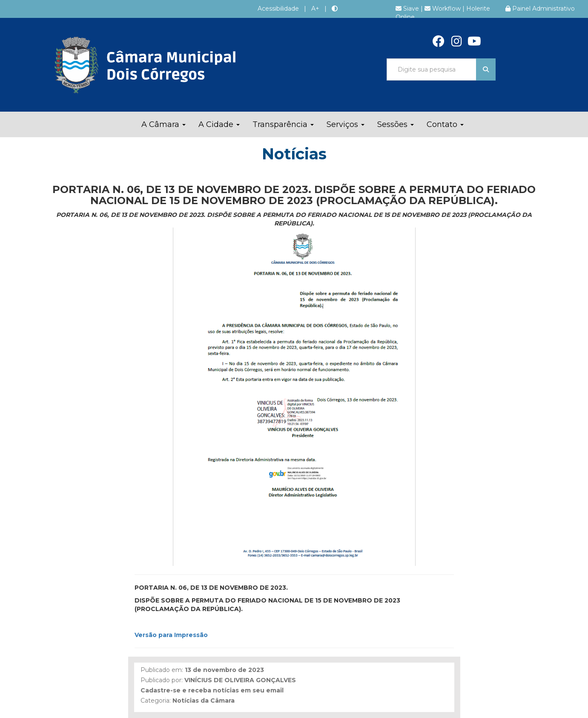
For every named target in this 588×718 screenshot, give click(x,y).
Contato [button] (445, 124)
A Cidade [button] (219, 124)
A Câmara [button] (163, 124)
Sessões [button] (396, 124)
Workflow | (445, 9)
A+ (315, 9)
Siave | (410, 9)
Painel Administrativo (540, 9)
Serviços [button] (346, 124)
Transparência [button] (283, 124)
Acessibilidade (278, 9)
